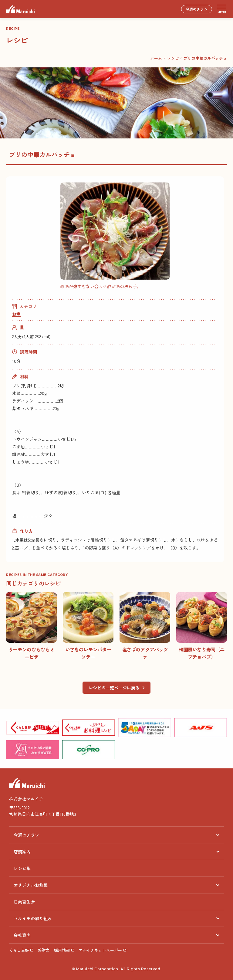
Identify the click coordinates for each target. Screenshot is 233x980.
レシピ (173, 58)
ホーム (156, 58)
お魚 (16, 314)
